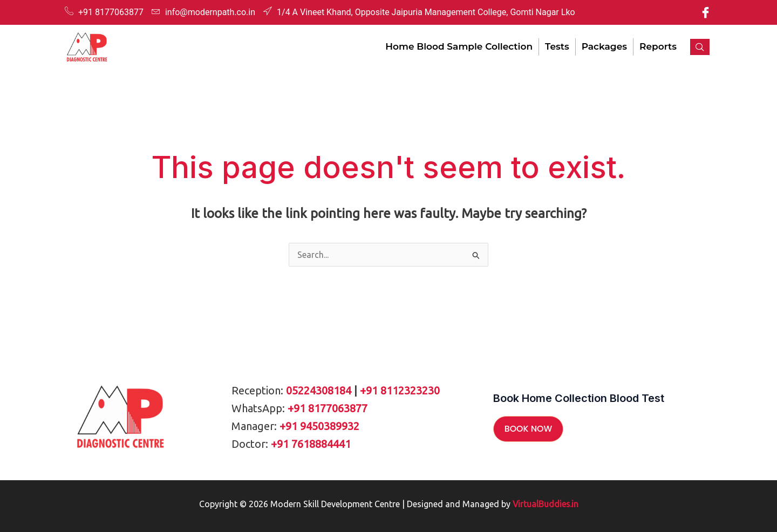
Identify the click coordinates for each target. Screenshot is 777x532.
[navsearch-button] (700, 47)
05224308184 (319, 390)
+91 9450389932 (319, 426)
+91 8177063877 (328, 408)
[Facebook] (705, 12)
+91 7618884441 (311, 444)
